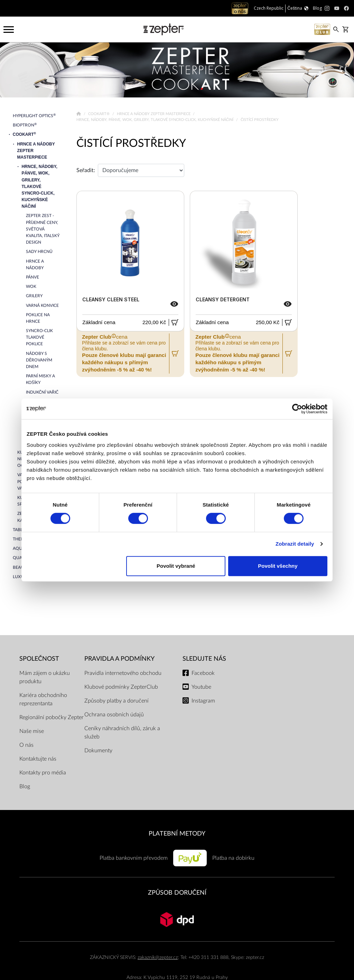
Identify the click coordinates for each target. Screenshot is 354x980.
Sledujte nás (204, 659)
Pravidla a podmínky (119, 659)
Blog (25, 786)
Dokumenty (98, 751)
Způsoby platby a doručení (117, 701)
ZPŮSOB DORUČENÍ (177, 893)
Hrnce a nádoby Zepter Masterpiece (154, 114)
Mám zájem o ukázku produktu (45, 677)
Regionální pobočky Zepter (52, 717)
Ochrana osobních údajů (114, 715)
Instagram (203, 701)
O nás (26, 745)
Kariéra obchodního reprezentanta (43, 699)
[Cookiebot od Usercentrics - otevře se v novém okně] (297, 409)
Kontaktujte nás (38, 759)
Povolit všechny (278, 566)
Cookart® (99, 114)
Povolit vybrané (176, 566)
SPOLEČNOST (39, 659)
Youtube (201, 687)
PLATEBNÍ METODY (177, 834)
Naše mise (32, 731)
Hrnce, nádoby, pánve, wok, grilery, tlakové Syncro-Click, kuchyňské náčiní (155, 120)
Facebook (203, 673)
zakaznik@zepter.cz (158, 957)
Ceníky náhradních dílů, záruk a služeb (122, 733)
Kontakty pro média (43, 773)
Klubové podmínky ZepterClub (121, 687)
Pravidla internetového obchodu (123, 673)
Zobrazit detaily (295, 544)
